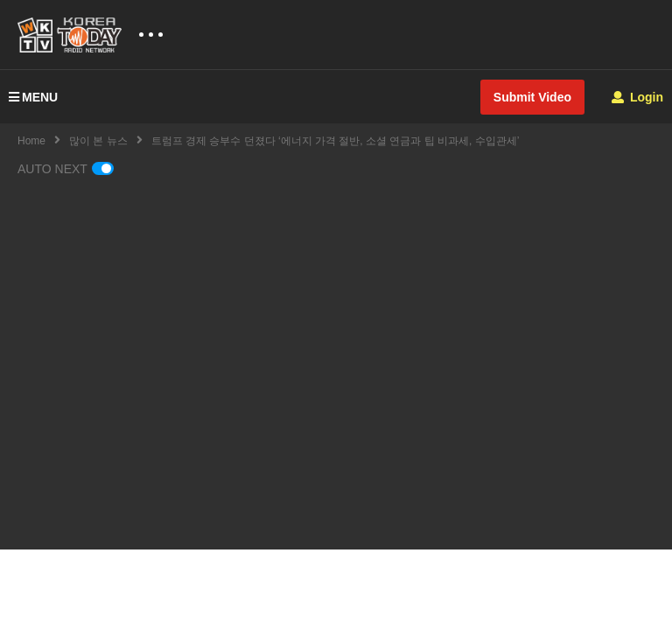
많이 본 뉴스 (98, 141)
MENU (33, 97)
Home (31, 141)
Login (637, 97)
